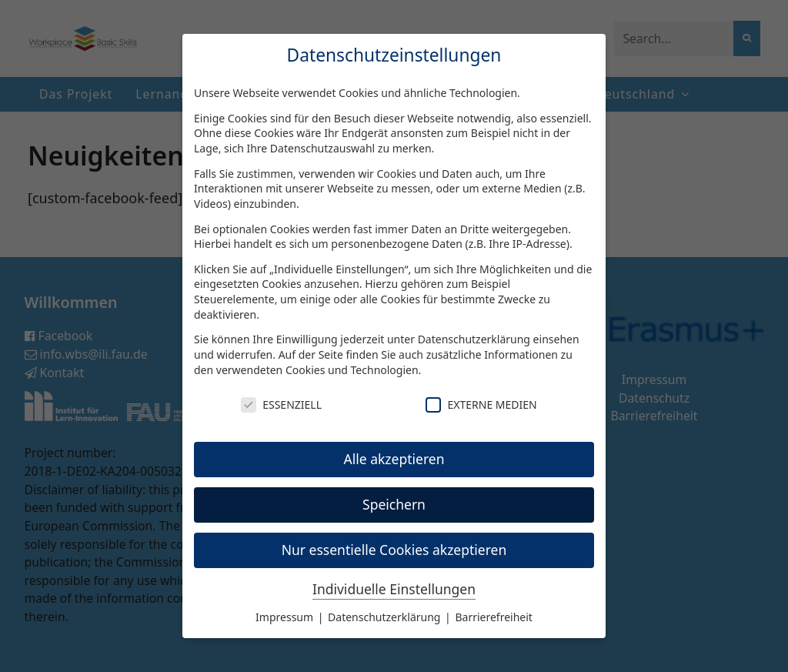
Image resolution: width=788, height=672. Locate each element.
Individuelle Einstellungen (394, 589)
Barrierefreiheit (493, 617)
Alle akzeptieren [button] (394, 459)
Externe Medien (481, 405)
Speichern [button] (394, 504)
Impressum (286, 617)
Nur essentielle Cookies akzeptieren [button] (394, 550)
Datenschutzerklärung (474, 339)
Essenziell (281, 405)
